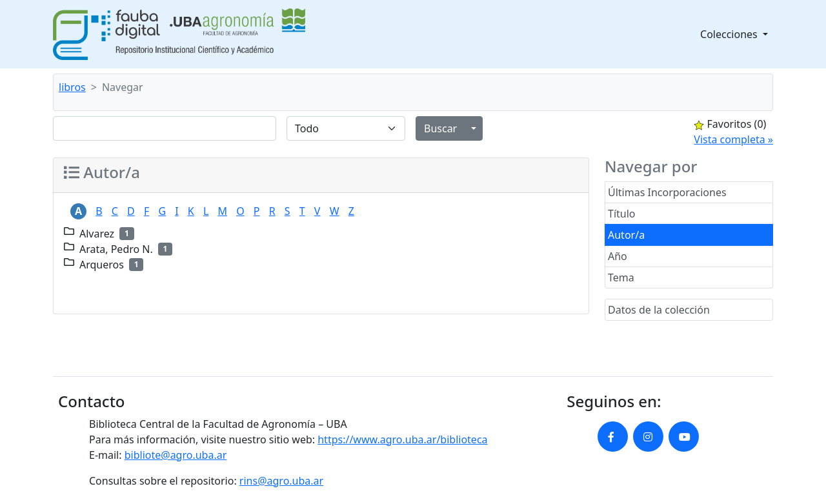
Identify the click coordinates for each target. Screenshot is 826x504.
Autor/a (626, 235)
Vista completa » (733, 139)
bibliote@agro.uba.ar (176, 455)
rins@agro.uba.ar (281, 481)
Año (618, 256)
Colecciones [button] (730, 34)
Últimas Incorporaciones (667, 192)
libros (72, 87)
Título (622, 214)
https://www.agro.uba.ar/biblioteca (402, 439)
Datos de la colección (659, 310)
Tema (621, 277)
